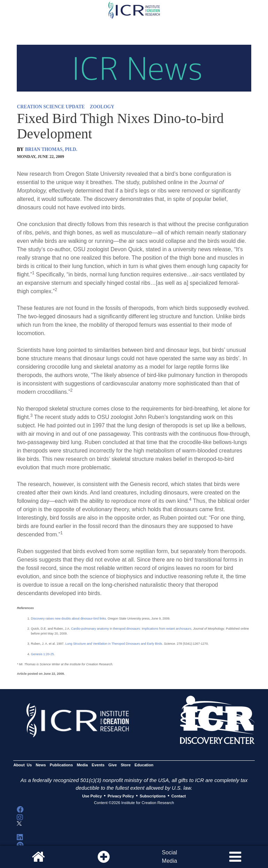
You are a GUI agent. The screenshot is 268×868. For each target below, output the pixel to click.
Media (82, 765)
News (41, 765)
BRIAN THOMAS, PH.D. (51, 149)
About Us (23, 765)
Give (113, 765)
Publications (61, 765)
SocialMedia (170, 857)
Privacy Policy (121, 796)
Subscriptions (152, 796)
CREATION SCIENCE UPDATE (51, 107)
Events (98, 765)
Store (126, 765)
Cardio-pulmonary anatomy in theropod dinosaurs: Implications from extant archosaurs (131, 629)
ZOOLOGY (102, 107)
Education (144, 765)
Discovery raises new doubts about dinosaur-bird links (68, 619)
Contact (179, 796)
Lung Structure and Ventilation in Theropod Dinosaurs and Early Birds (114, 644)
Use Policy (92, 796)
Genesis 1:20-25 (42, 654)
